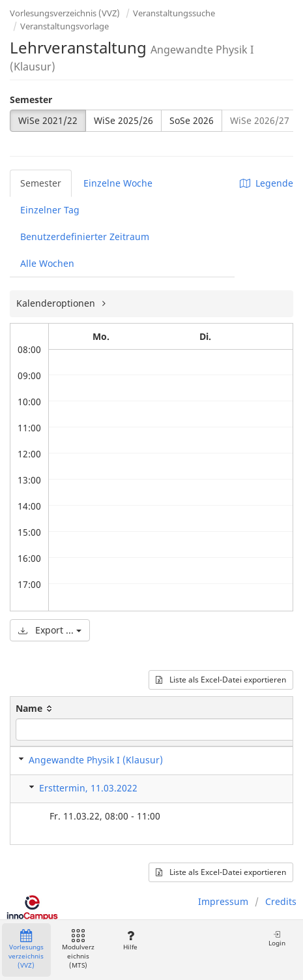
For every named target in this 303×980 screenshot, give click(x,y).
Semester (31, 100)
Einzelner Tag (50, 210)
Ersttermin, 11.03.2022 (88, 788)
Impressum (223, 901)
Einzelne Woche (118, 183)
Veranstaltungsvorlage (65, 26)
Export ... (50, 630)
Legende (267, 183)
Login (277, 939)
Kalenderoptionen (57, 303)
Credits (281, 901)
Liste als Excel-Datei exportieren (221, 680)
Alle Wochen (47, 263)
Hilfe (130, 941)
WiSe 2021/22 (48, 120)
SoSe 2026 (192, 120)
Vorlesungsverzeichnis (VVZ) (65, 13)
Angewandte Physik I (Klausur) (96, 760)
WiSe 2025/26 (123, 120)
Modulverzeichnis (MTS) (78, 950)
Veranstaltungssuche (174, 13)
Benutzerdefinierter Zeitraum (85, 237)
